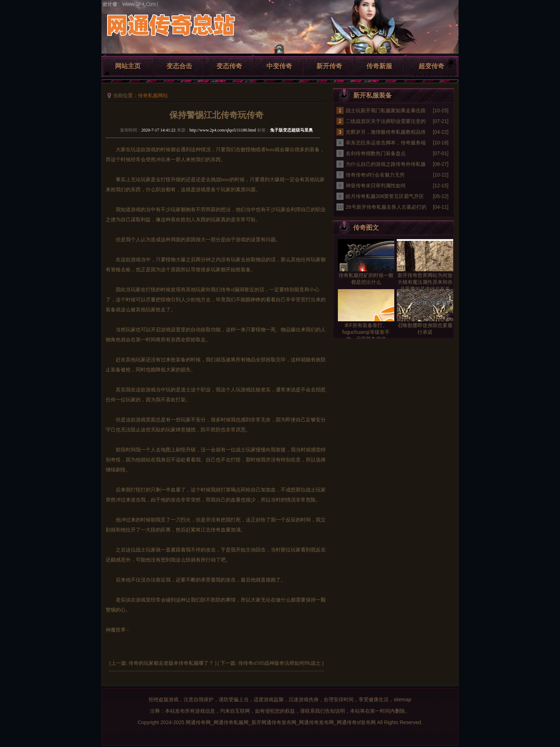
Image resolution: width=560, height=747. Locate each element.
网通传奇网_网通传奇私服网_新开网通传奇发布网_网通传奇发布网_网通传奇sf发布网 (281, 722)
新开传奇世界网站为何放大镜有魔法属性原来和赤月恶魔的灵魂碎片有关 (425, 282)
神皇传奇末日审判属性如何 (376, 185)
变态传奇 (229, 66)
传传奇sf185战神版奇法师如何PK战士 (279, 663)
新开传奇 (329, 66)
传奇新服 (379, 66)
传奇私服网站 (153, 95)
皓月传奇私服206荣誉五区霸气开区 (385, 196)
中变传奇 (279, 66)
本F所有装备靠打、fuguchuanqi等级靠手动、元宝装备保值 (366, 332)
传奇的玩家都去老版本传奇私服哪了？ (171, 663)
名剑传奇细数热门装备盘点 (376, 153)
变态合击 (179, 66)
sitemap (402, 699)
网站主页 (128, 66)
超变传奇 (431, 66)
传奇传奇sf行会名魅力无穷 (375, 175)
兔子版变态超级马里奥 (291, 130)
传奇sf (227, 290)
